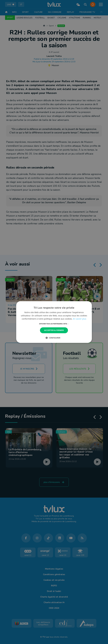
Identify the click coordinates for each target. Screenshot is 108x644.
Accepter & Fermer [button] (54, 330)
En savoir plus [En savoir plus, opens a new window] (80, 319)
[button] (54, 324)
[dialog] (54, 322)
